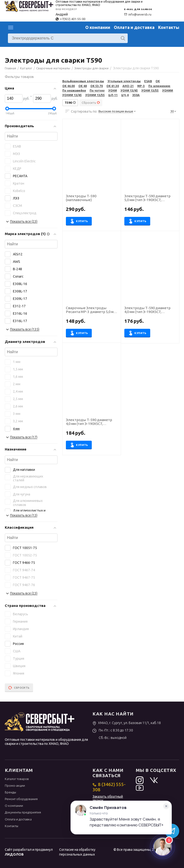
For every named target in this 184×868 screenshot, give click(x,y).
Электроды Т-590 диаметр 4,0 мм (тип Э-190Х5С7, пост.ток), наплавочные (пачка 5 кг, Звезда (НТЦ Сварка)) (147, 310)
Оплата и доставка (134, 27)
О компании (98, 27)
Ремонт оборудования (21, 799)
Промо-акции (15, 786)
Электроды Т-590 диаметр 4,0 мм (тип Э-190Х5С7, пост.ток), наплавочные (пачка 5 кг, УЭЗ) (89, 422)
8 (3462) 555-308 (109, 787)
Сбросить (91, 103)
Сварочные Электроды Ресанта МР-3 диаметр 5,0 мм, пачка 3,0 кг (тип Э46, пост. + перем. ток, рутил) (91, 310)
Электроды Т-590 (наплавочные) (81, 198)
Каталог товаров (17, 779)
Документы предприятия (23, 812)
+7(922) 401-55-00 (70, 19)
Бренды (10, 792)
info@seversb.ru (138, 14)
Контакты (169, 27)
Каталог (11, 27)
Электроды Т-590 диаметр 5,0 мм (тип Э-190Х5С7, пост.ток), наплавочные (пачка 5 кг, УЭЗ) (147, 198)
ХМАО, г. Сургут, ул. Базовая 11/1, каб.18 (127, 723)
